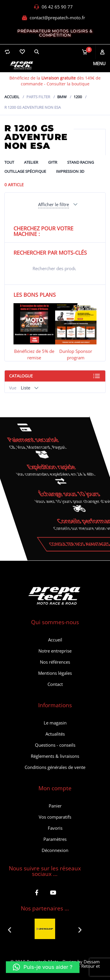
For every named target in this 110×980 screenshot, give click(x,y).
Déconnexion (55, 850)
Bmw (62, 97)
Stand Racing (81, 162)
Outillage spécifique (25, 171)
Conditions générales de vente (55, 767)
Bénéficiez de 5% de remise (34, 354)
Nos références (55, 662)
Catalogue (21, 376)
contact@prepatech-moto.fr (57, 18)
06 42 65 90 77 (57, 7)
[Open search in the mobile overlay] (55, 268)
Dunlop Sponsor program (76, 354)
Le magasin (55, 723)
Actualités (55, 734)
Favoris (55, 828)
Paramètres (55, 839)
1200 (78, 97)
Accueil (12, 97)
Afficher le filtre (54, 204)
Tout (9, 162)
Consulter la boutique (68, 84)
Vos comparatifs (55, 817)
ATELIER (31, 162)
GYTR (53, 162)
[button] (10, 930)
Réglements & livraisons (55, 756)
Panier (55, 806)
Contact (55, 684)
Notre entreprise (55, 651)
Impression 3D (70, 171)
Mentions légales (55, 673)
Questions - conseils (55, 745)
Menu (99, 63)
